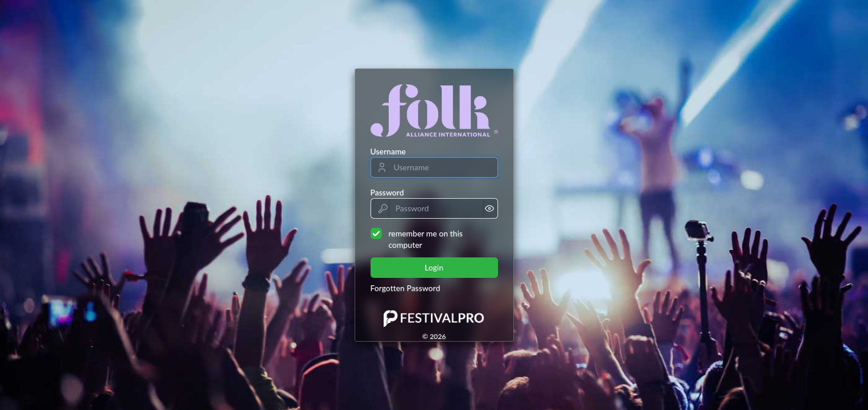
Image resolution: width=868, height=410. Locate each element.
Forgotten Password (406, 288)
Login (434, 267)
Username (388, 151)
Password (387, 192)
